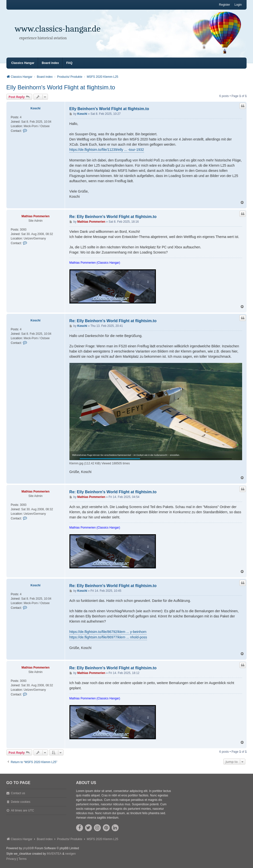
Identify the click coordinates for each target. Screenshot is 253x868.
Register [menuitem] (224, 5)
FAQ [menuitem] (69, 63)
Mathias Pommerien (35, 216)
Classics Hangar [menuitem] (23, 63)
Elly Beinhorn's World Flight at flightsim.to (61, 87)
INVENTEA (54, 854)
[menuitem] (11, 859)
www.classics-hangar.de (58, 29)
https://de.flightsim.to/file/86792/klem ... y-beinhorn (108, 632)
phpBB (27, 848)
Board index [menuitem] (50, 63)
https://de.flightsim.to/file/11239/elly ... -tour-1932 (107, 150)
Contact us (18, 793)
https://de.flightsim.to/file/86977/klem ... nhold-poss (108, 637)
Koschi (36, 108)
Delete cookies (21, 802)
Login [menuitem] (238, 5)
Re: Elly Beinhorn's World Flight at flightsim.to (113, 217)
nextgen (71, 854)
